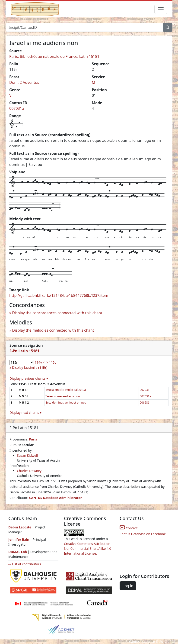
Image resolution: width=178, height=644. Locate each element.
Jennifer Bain (19, 539)
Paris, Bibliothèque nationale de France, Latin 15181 (54, 56)
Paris (33, 439)
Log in (128, 586)
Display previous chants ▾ (29, 378)
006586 (145, 403)
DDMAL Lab (18, 552)
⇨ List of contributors (25, 564)
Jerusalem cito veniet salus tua (66, 390)
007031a (17, 108)
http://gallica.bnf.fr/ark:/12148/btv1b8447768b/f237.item (59, 295)
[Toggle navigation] (161, 9)
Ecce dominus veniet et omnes (66, 403)
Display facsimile (30, 367)
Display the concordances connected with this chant (57, 313)
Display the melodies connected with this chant (53, 330)
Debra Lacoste (20, 527)
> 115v (51, 362)
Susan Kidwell (27, 455)
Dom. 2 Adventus (24, 82)
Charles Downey (29, 471)
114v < (40, 362)
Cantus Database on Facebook (143, 534)
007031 (145, 390)
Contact (129, 528)
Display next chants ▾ (25, 413)
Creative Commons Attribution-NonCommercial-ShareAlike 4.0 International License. (88, 549)
